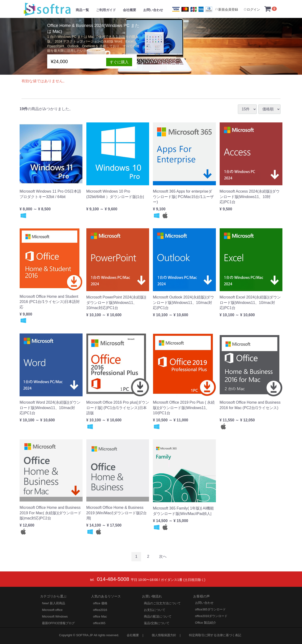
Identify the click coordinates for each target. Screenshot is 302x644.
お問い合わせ (153, 10)
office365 (99, 623)
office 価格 (100, 603)
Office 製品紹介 (206, 622)
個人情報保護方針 (164, 635)
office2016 (100, 610)
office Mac (100, 616)
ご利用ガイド (106, 10)
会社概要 (130, 10)
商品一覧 (82, 10)
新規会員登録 (226, 9)
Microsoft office (52, 610)
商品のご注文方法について (162, 603)
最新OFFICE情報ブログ (58, 623)
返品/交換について (157, 623)
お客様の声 (201, 596)
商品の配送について (158, 616)
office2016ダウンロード (211, 616)
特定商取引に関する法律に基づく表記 (215, 635)
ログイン (252, 9)
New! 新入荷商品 (54, 603)
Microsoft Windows (55, 616)
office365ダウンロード (211, 609)
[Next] (163, 557)
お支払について (155, 610)
